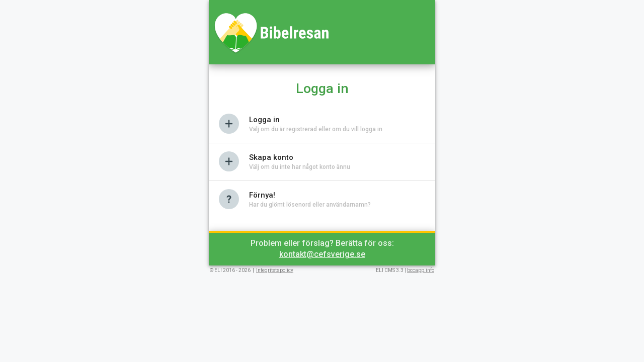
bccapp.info (421, 270)
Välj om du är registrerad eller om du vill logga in (316, 129)
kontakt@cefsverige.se (322, 254)
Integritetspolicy (275, 270)
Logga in (264, 120)
